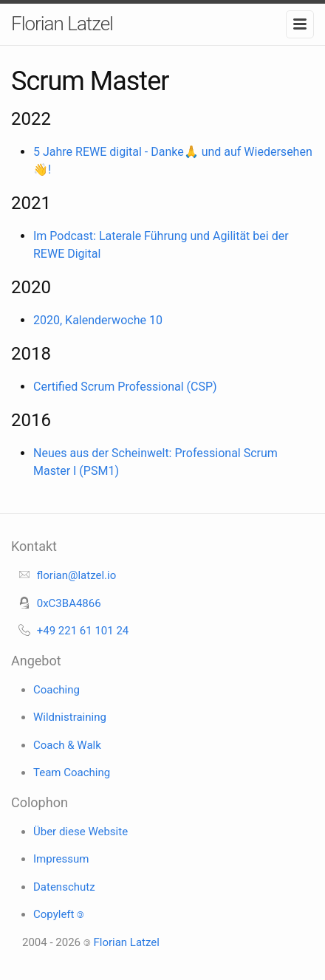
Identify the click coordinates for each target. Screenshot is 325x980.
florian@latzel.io (77, 575)
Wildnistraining (70, 717)
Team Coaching (72, 772)
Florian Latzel (62, 24)
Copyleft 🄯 (59, 914)
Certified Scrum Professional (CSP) (125, 387)
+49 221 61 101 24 (83, 631)
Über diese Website (81, 832)
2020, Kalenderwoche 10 (98, 320)
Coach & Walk (67, 745)
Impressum (61, 859)
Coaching (57, 690)
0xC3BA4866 (69, 603)
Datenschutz (64, 887)
